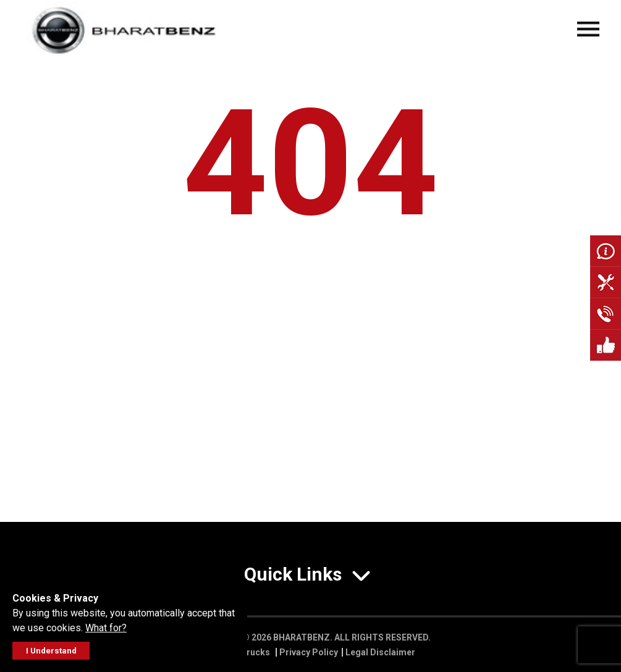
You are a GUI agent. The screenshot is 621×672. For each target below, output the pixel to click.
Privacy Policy (309, 652)
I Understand (51, 651)
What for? (106, 628)
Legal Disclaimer (380, 652)
